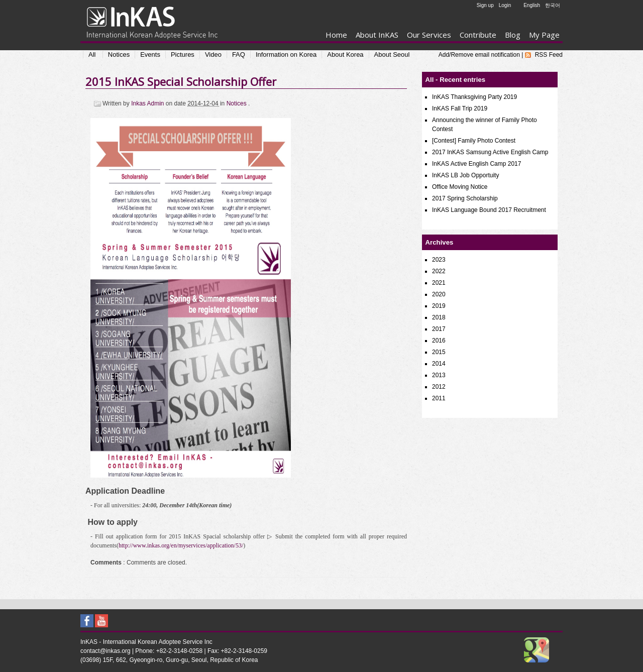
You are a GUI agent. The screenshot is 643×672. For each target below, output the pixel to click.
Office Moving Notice (460, 187)
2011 (439, 398)
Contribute (478, 35)
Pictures (183, 54)
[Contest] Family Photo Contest (474, 141)
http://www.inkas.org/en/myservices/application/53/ (181, 545)
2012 (439, 387)
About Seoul (392, 54)
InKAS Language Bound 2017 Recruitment (489, 210)
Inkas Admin (148, 103)
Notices (119, 54)
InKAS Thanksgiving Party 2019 (474, 97)
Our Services (429, 35)
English (532, 5)
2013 (439, 375)
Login (505, 5)
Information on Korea (286, 54)
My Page (544, 35)
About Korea (345, 54)
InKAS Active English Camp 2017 (476, 164)
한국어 (553, 5)
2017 (439, 329)
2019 (439, 306)
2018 (439, 317)
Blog (513, 35)
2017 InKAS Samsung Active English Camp (490, 152)
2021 (439, 283)
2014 (439, 364)
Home (336, 35)
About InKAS (377, 35)
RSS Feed (549, 55)
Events (150, 54)
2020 (439, 294)
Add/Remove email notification (479, 55)
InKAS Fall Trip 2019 (460, 108)
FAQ (239, 54)
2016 (439, 341)
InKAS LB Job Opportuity (465, 175)
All (92, 54)
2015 (439, 352)
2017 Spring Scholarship (465, 198)
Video (213, 54)
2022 (439, 271)
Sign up (485, 5)
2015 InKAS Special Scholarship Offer (181, 81)
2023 (439, 260)
